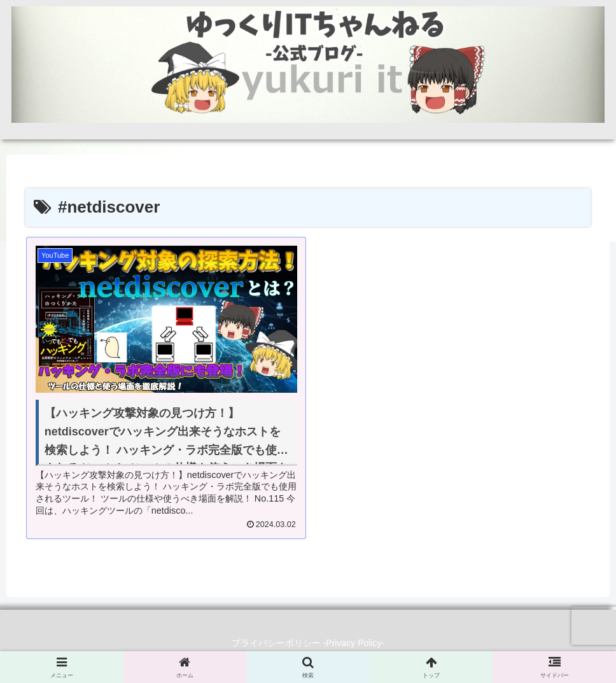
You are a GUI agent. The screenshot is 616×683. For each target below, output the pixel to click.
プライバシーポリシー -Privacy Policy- (308, 643)
